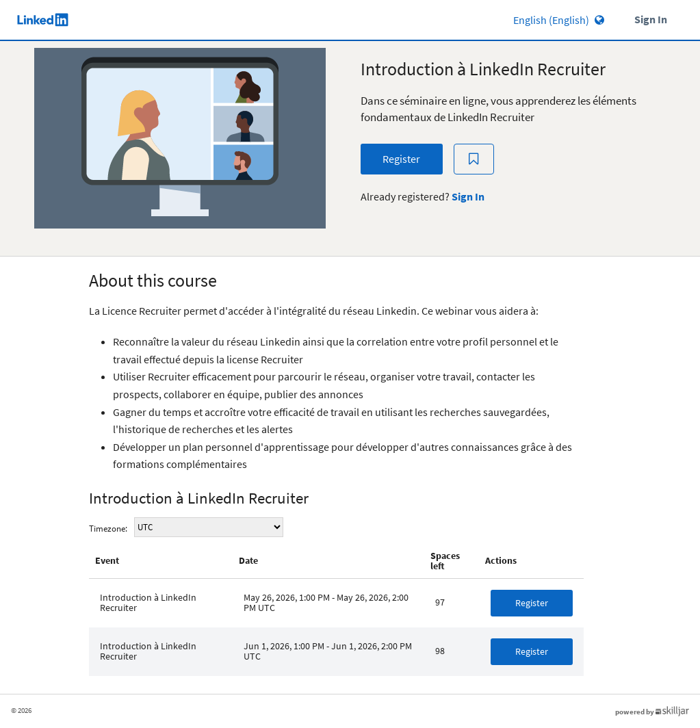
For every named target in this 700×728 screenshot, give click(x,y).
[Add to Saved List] (474, 159)
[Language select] (520, 20)
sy (209, 527)
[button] (532, 603)
